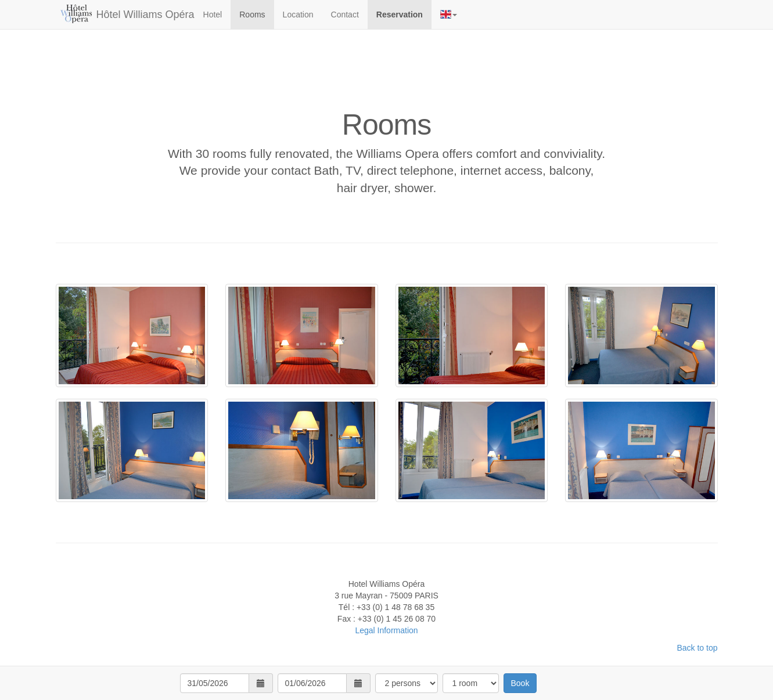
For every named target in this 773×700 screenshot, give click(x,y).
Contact (345, 15)
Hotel (213, 15)
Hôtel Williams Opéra (145, 15)
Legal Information (386, 630)
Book (520, 683)
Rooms (252, 15)
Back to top (697, 648)
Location (298, 15)
